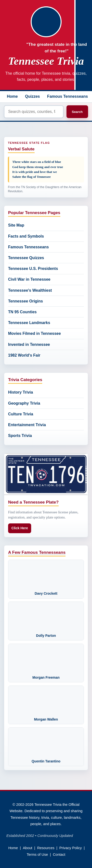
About (27, 848)
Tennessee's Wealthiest (30, 290)
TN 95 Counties (22, 312)
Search (77, 112)
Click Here (20, 528)
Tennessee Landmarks (29, 323)
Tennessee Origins (26, 301)
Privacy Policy (71, 848)
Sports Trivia (20, 436)
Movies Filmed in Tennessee (34, 333)
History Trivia (20, 392)
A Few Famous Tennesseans (37, 552)
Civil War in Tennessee (29, 279)
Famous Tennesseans (67, 96)
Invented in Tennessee (29, 344)
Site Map (16, 225)
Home (12, 96)
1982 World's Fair (24, 355)
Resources (46, 848)
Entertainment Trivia (27, 425)
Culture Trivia (21, 414)
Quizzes (32, 96)
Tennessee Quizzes (26, 258)
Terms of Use (37, 855)
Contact (59, 855)
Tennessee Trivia (46, 61)
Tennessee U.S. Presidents (33, 269)
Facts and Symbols (26, 236)
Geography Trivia (24, 403)
